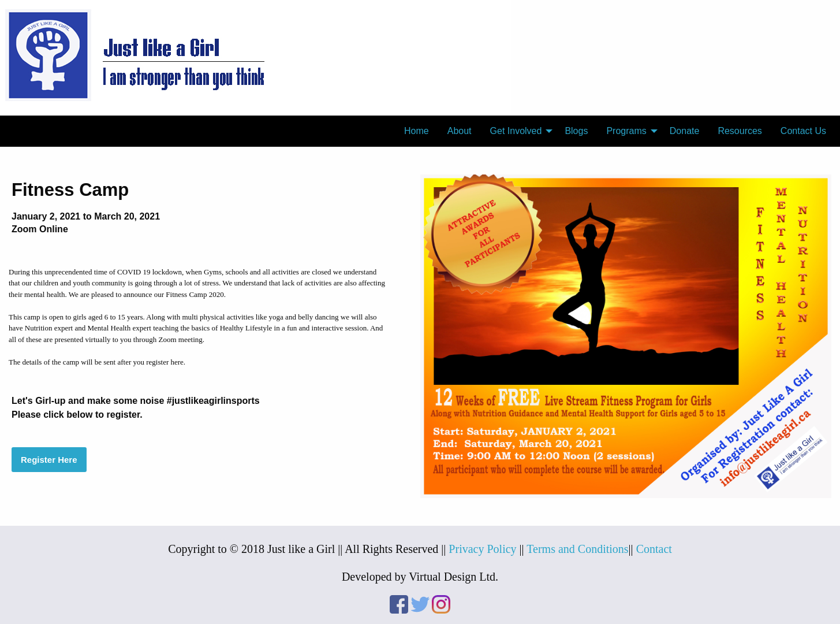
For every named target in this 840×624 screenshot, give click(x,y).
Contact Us (803, 131)
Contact (654, 549)
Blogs (576, 131)
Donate (685, 131)
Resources (740, 131)
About (460, 131)
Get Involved (516, 131)
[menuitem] (417, 131)
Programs (626, 131)
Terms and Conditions (577, 549)
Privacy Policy (482, 549)
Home (417, 131)
